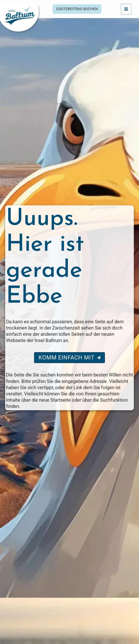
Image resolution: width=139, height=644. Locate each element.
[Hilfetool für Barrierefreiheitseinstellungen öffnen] (130, 630)
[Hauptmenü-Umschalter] (126, 9)
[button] (80, 10)
